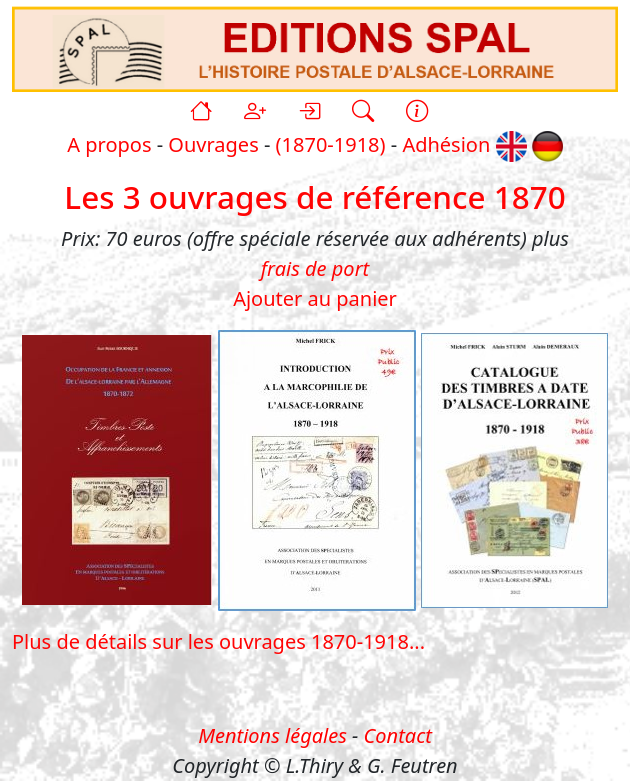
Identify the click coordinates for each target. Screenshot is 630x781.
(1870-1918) (331, 144)
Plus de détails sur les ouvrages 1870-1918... (218, 641)
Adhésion (446, 144)
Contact (398, 735)
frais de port (315, 268)
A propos (109, 144)
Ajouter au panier (315, 298)
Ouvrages (213, 144)
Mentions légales (272, 735)
